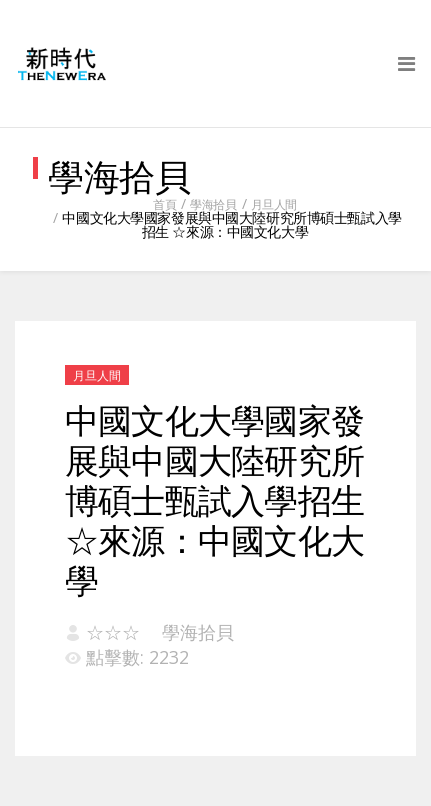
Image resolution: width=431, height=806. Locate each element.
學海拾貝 (213, 204)
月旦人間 (274, 204)
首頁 (164, 204)
